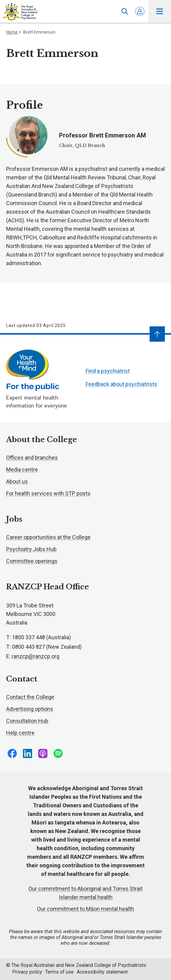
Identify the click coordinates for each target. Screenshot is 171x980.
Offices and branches (32, 458)
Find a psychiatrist (108, 371)
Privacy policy (27, 972)
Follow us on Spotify (58, 753)
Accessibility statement (102, 972)
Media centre (22, 469)
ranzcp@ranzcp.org (35, 656)
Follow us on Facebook (12, 753)
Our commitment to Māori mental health (85, 909)
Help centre (20, 733)
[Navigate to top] (157, 334)
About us (17, 481)
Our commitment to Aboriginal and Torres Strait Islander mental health (85, 893)
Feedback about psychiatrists (121, 384)
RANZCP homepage (20, 12)
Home (12, 32)
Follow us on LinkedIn (28, 753)
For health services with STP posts (48, 493)
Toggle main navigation (160, 11)
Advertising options (30, 709)
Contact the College (30, 697)
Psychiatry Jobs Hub (31, 549)
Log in (140, 11)
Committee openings (32, 561)
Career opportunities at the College (48, 537)
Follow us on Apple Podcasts (43, 753)
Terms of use (59, 972)
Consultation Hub (27, 721)
